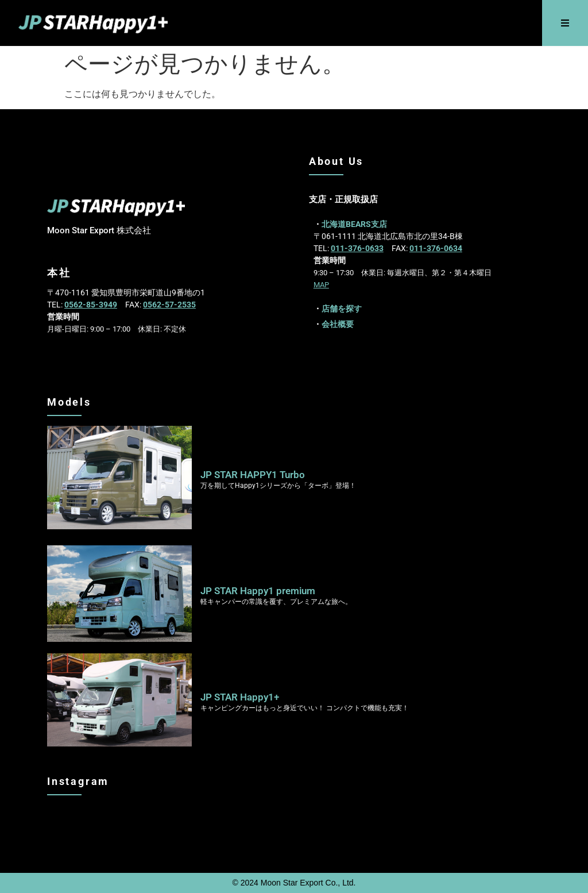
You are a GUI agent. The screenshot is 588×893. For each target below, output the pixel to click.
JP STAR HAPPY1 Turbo (253, 475)
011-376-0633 (357, 248)
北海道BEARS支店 (354, 224)
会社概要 (338, 324)
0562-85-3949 (91, 305)
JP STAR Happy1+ (240, 697)
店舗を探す (342, 309)
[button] (565, 23)
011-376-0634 (436, 248)
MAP (321, 285)
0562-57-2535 (169, 305)
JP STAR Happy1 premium (258, 591)
